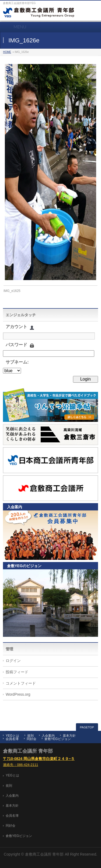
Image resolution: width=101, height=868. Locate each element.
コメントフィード (21, 683)
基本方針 (69, 736)
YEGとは (12, 736)
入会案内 (48, 736)
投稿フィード (17, 672)
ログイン (13, 661)
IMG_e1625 (12, 291)
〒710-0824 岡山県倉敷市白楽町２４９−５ (39, 759)
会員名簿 (12, 739)
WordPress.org (18, 694)
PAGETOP (87, 727)
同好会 (32, 739)
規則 (30, 736)
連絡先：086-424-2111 (20, 765)
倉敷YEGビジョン (58, 739)
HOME (7, 52)
